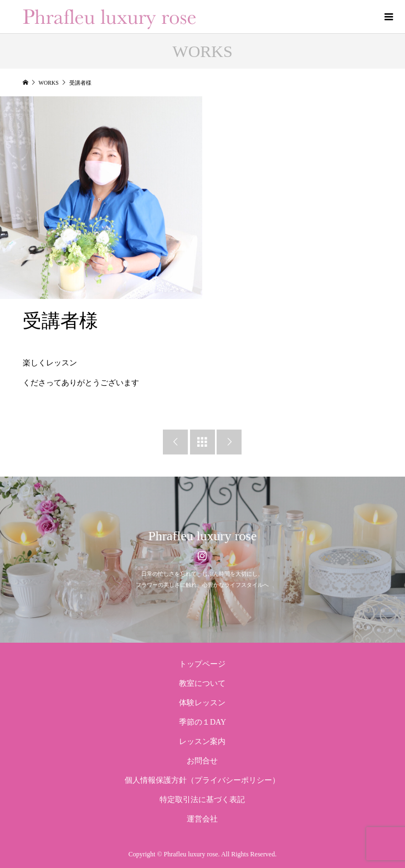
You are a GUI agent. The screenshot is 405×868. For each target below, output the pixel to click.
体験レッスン (202, 703)
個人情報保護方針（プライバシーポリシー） (202, 780)
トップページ (202, 664)
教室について (202, 683)
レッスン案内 (202, 742)
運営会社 (202, 819)
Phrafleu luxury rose (203, 536)
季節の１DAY (202, 722)
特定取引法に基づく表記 (202, 800)
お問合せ (202, 761)
